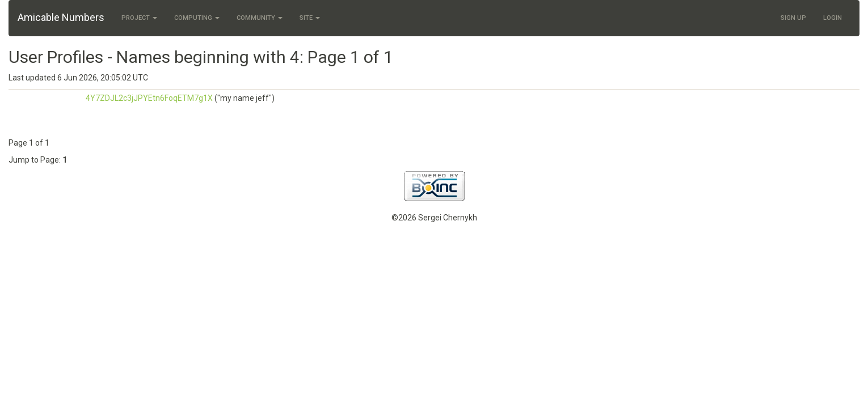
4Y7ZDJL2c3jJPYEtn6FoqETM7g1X (149, 98)
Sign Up (793, 18)
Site (310, 18)
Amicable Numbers (61, 17)
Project (139, 18)
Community (260, 18)
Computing (197, 18)
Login (833, 18)
